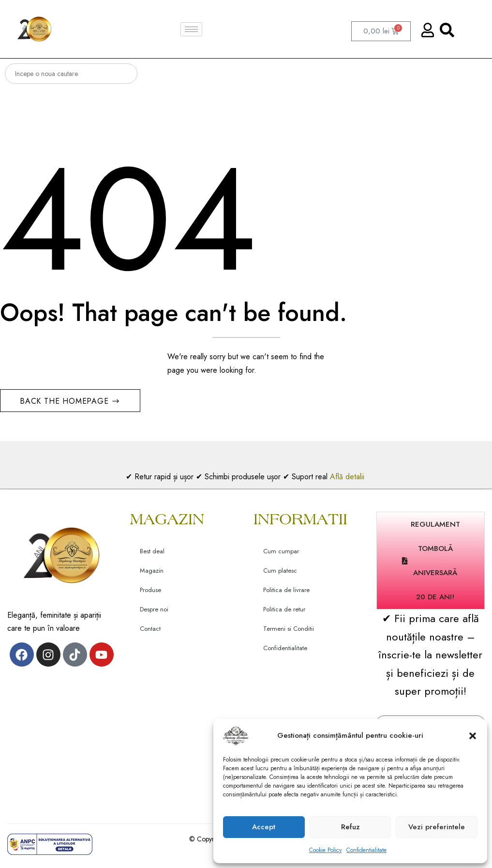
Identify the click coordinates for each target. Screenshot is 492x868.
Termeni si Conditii (289, 632)
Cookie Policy (325, 850)
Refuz (350, 827)
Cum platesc (280, 574)
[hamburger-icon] (191, 29)
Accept (264, 827)
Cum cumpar (281, 555)
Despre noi (154, 613)
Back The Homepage (66, 404)
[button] (473, 736)
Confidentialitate (366, 850)
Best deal (152, 555)
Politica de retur (284, 613)
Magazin (152, 574)
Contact (150, 632)
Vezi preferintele (437, 827)
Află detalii (348, 480)
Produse (150, 593)
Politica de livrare (286, 593)
